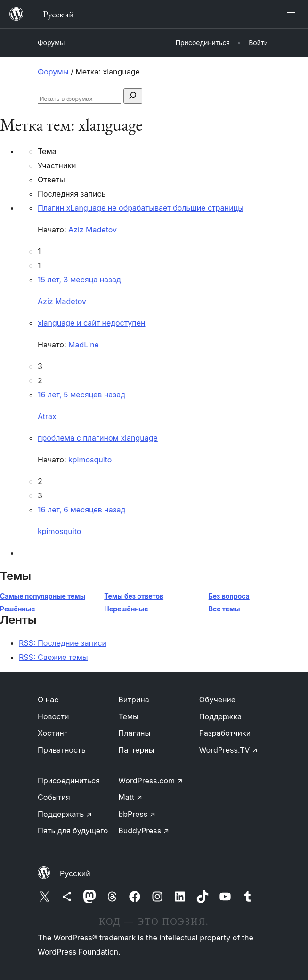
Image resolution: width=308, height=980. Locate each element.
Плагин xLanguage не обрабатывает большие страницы (141, 208)
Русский (75, 873)
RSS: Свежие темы (53, 657)
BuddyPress (144, 831)
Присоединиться (69, 781)
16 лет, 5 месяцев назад (81, 395)
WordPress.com (150, 781)
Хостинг (53, 733)
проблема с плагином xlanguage (98, 438)
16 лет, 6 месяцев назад (81, 510)
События (54, 797)
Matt (130, 797)
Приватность (62, 750)
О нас (48, 700)
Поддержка (220, 716)
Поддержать (65, 814)
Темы (128, 716)
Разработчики (225, 733)
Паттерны (136, 750)
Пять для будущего (73, 831)
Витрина (134, 700)
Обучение (218, 700)
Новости (53, 716)
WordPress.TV (229, 750)
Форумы (51, 43)
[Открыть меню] (293, 14)
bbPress (137, 814)
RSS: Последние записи (63, 643)
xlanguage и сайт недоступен (92, 323)
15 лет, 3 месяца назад (79, 280)
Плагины (134, 733)
